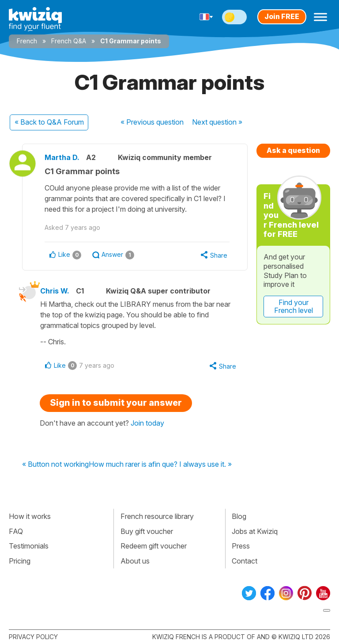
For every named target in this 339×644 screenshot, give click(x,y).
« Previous (152, 122)
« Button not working (55, 465)
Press (241, 546)
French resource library (157, 516)
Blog (239, 516)
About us (135, 561)
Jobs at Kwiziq (255, 531)
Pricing (20, 561)
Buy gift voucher (147, 531)
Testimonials (29, 546)
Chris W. (55, 291)
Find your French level (294, 306)
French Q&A (69, 41)
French (27, 41)
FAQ (16, 531)
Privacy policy (33, 637)
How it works (30, 516)
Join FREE (282, 16)
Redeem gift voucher (154, 546)
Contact (245, 561)
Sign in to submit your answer (116, 403)
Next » (217, 122)
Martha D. (62, 157)
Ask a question (293, 150)
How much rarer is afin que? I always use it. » (160, 465)
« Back (49, 122)
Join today (147, 423)
